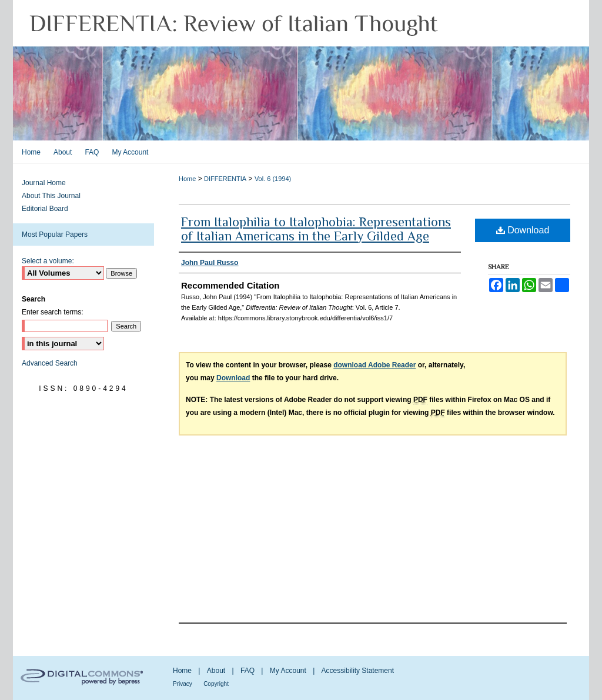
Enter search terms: (53, 312)
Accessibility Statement (358, 671)
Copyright (216, 684)
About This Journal (51, 196)
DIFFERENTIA (225, 179)
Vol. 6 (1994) (273, 179)
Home (187, 179)
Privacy (183, 684)
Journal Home (44, 183)
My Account (288, 671)
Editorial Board (45, 209)
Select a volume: (48, 261)
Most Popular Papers (55, 235)
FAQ (248, 671)
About (216, 671)
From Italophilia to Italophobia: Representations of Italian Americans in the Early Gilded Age (316, 229)
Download (523, 230)
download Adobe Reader (374, 365)
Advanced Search (50, 363)
